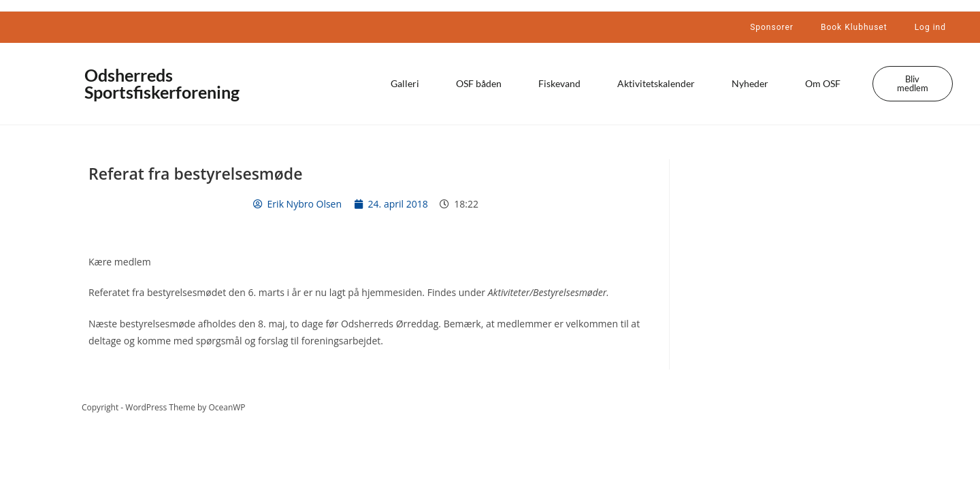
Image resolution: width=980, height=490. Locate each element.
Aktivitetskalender (656, 83)
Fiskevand (559, 83)
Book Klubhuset (854, 27)
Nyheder (750, 83)
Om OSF (823, 83)
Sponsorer (772, 27)
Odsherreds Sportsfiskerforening (162, 83)
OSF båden (479, 83)
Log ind (930, 27)
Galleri (405, 83)
